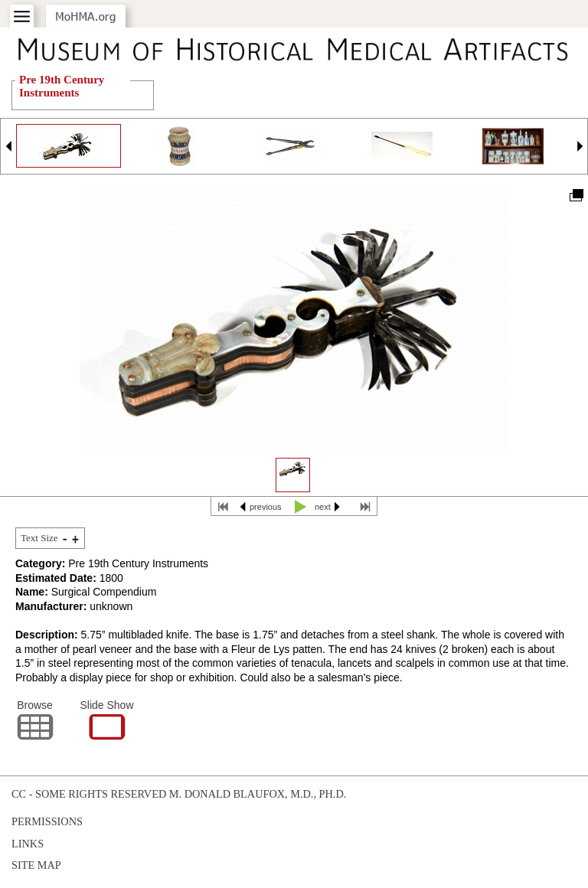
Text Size (39, 538)
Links (28, 844)
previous (266, 507)
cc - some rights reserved (89, 794)
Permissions (47, 821)
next (323, 507)
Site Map (36, 865)
